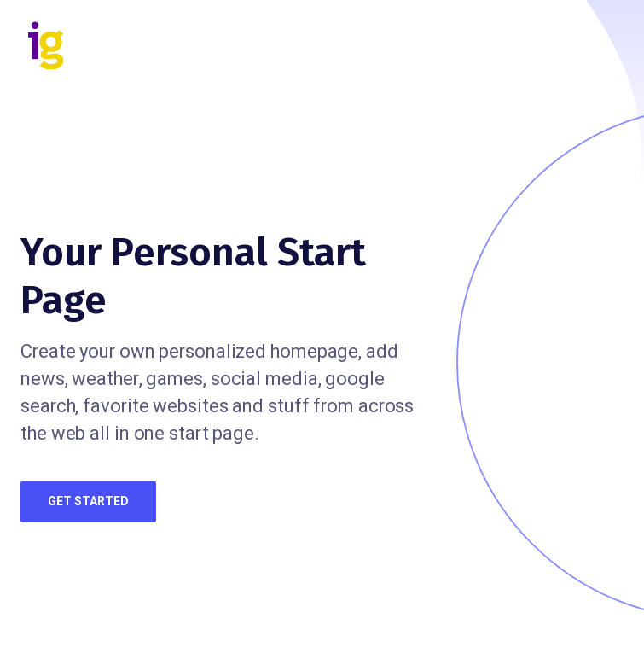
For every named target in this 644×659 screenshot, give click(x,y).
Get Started (88, 502)
